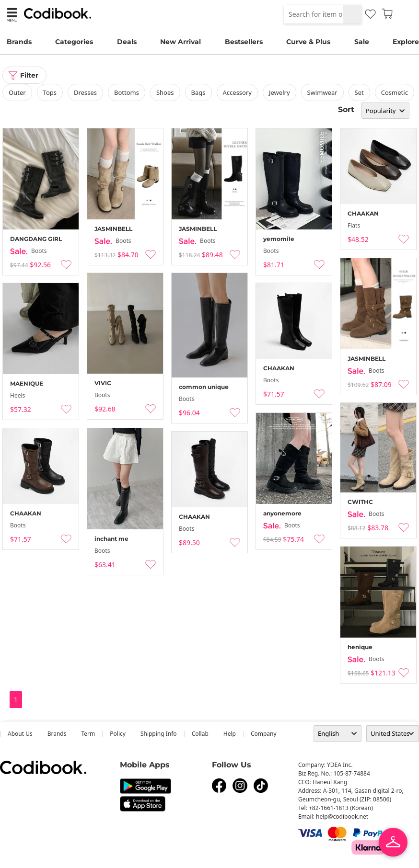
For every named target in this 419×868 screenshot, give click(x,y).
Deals (127, 42)
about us (20, 734)
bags (198, 92)
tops (50, 92)
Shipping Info (159, 734)
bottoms (127, 92)
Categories (74, 42)
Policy (118, 734)
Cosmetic (395, 92)
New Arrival (180, 42)
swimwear (322, 92)
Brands (19, 42)
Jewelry (279, 92)
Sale (362, 42)
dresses (85, 92)
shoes (165, 92)
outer (17, 92)
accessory (237, 92)
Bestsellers (244, 42)
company (264, 734)
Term (88, 734)
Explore (406, 42)
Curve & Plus (308, 42)
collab (200, 734)
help (230, 734)
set (359, 92)
